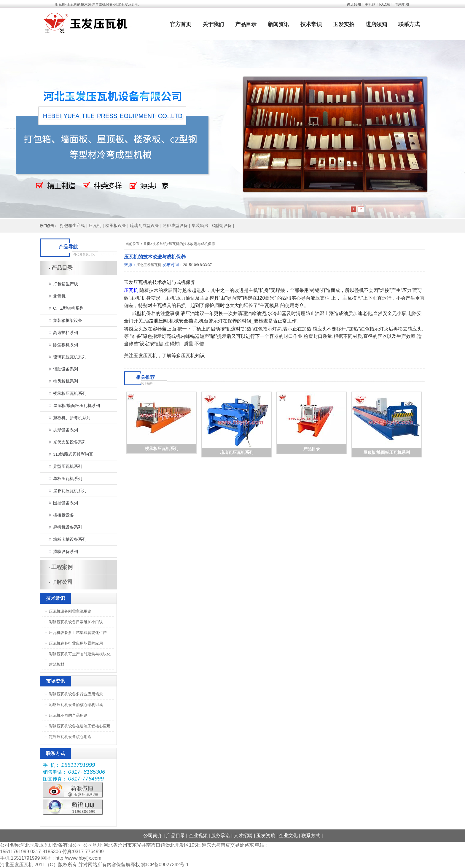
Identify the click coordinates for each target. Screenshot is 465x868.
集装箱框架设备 (68, 320)
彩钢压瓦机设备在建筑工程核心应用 (80, 726)
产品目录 (246, 24)
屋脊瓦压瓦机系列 (70, 491)
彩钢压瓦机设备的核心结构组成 (76, 705)
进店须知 (354, 4)
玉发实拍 (344, 24)
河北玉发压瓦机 (149, 265)
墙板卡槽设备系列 (70, 539)
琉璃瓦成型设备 (144, 225)
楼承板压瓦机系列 (162, 449)
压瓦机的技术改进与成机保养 (192, 244)
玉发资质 (266, 836)
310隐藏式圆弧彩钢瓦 (73, 454)
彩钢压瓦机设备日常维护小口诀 (76, 622)
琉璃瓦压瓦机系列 (237, 452)
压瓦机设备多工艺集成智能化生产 (78, 633)
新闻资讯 (278, 24)
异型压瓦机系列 (68, 466)
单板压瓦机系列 (68, 478)
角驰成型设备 (175, 225)
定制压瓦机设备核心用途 (70, 737)
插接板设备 (63, 515)
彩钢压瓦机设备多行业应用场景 (76, 694)
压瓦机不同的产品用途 (68, 715)
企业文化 (288, 836)
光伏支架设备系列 (70, 442)
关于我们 (213, 24)
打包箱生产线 (72, 225)
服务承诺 (221, 836)
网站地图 (402, 4)
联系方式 (409, 24)
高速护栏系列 (66, 333)
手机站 (370, 4)
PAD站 (385, 4)
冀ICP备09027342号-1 (165, 865)
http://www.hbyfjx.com (78, 858)
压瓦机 (95, 225)
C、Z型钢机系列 (68, 308)
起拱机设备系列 (68, 527)
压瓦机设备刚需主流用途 (70, 611)
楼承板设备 (116, 225)
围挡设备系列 (66, 503)
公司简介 (153, 836)
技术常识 (311, 24)
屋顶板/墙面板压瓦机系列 (387, 452)
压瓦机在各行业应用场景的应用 (76, 643)
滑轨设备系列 (66, 551)
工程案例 (62, 567)
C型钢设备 (222, 225)
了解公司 (62, 582)
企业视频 (198, 836)
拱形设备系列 (66, 430)
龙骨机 (59, 296)
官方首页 (181, 24)
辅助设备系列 (66, 369)
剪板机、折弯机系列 (72, 418)
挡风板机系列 (66, 381)
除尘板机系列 (66, 345)
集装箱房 (200, 225)
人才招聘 (243, 836)
